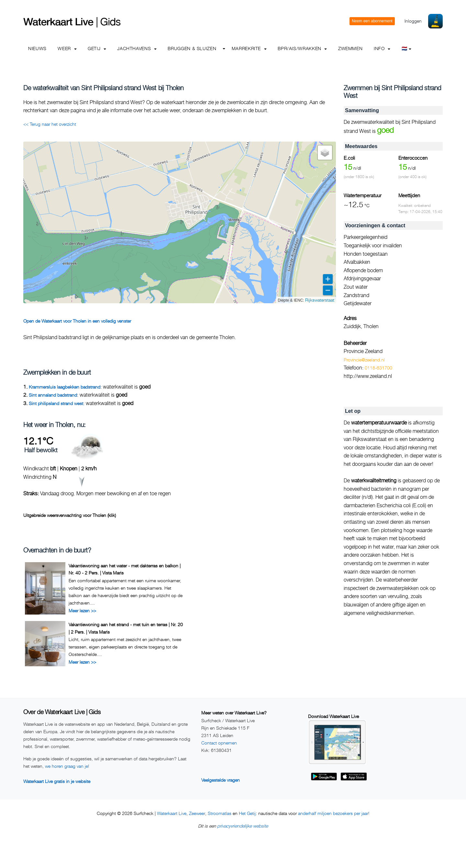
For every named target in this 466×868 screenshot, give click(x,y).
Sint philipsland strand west (56, 403)
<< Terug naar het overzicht (50, 124)
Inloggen (413, 21)
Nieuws (37, 48)
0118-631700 (378, 368)
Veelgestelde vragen (221, 780)
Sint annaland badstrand (53, 395)
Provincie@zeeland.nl (364, 360)
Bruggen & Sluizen (192, 48)
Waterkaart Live (172, 813)
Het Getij (247, 813)
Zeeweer (197, 813)
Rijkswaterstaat (320, 300)
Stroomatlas (220, 813)
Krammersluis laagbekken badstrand (65, 387)
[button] (325, 153)
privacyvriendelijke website (243, 826)
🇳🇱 (407, 48)
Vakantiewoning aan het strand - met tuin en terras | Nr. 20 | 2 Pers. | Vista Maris (126, 628)
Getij (97, 48)
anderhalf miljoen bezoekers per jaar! (334, 813)
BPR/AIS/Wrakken (302, 48)
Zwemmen (350, 48)
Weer (67, 48)
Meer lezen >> (82, 611)
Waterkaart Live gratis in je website (57, 781)
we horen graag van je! (67, 766)
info (382, 48)
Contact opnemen (219, 743)
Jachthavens (137, 48)
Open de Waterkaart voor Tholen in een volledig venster (77, 321)
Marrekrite (249, 48)
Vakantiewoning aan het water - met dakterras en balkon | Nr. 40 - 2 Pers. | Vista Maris (125, 569)
